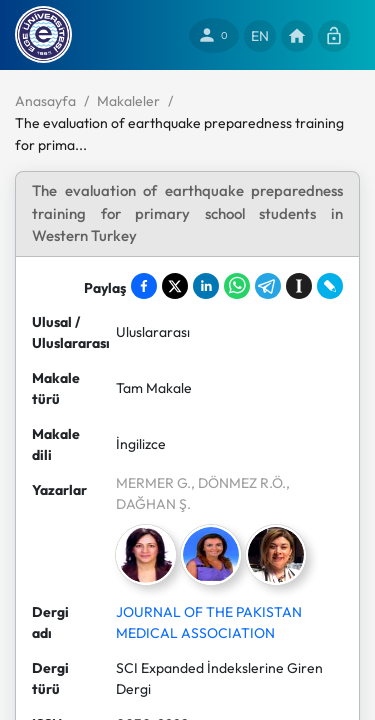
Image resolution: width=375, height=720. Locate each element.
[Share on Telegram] (268, 286)
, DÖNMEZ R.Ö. (238, 483)
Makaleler (128, 101)
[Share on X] (175, 286)
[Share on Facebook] (144, 286)
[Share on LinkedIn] (206, 286)
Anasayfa (45, 101)
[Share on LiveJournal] (330, 286)
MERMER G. (153, 483)
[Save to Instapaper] (299, 286)
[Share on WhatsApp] (237, 286)
